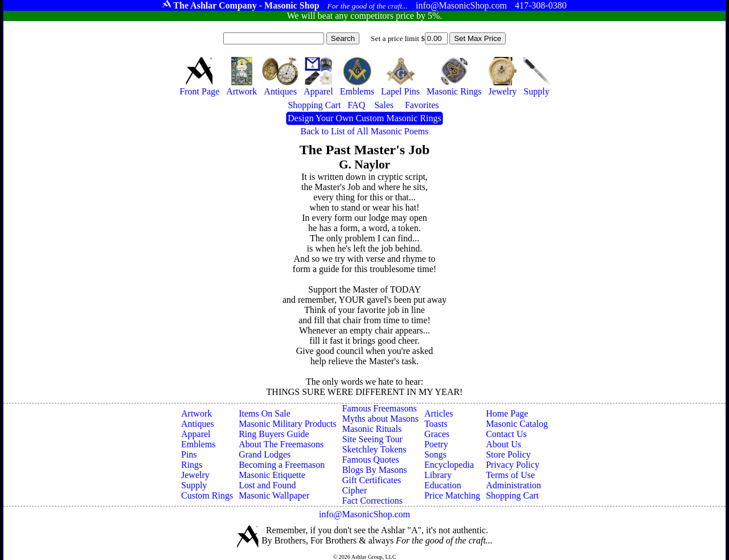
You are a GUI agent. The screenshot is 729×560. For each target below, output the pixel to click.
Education (443, 485)
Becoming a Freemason (282, 465)
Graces (437, 434)
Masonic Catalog (517, 424)
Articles (439, 413)
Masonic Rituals (372, 429)
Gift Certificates (372, 480)
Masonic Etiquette (272, 475)
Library (438, 475)
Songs (435, 454)
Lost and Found (267, 485)
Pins (189, 454)
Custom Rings (207, 495)
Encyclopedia (449, 465)
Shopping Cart (512, 495)
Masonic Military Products (288, 424)
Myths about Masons (380, 419)
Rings (192, 465)
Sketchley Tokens (374, 449)
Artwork (196, 413)
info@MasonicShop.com (364, 514)
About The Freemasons (281, 444)
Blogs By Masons (375, 470)
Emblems (198, 444)
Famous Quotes (371, 460)
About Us (503, 444)
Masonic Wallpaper (274, 495)
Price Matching (452, 495)
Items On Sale (265, 413)
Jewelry (195, 475)
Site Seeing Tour (372, 439)
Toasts (436, 424)
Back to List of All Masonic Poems (365, 131)
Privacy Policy (513, 465)
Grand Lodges (265, 454)
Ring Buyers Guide (274, 434)
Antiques (198, 424)
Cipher (355, 490)
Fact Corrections (372, 501)
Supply (194, 485)
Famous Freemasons (380, 408)
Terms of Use (510, 475)
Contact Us (506, 434)
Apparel (196, 434)
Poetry (436, 444)
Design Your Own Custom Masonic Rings (364, 118)
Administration (513, 485)
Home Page (507, 413)
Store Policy (508, 454)
